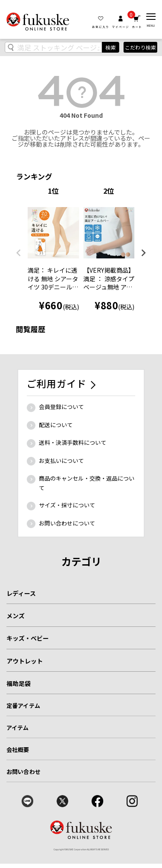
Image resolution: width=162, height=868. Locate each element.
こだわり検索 (140, 47)
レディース (21, 593)
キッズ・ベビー (28, 638)
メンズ (16, 616)
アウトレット (25, 661)
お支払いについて (61, 461)
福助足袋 (19, 683)
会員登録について (61, 407)
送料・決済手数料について (73, 442)
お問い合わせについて (67, 523)
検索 (111, 47)
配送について (56, 425)
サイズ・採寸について (67, 505)
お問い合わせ (24, 772)
